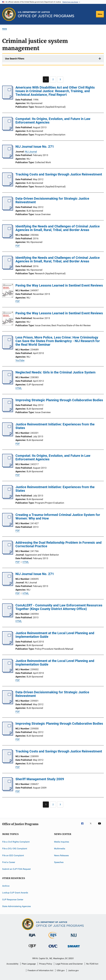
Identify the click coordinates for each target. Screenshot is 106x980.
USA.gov (61, 970)
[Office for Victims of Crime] (53, 948)
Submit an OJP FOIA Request (16, 869)
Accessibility (12, 964)
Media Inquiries (62, 842)
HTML (19, 388)
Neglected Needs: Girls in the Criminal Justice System (55, 372)
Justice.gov (73, 970)
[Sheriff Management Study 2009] (8, 790)
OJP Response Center (13, 899)
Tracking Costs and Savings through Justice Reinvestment (59, 174)
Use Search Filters (15, 59)
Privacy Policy (46, 964)
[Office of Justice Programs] (9, 14)
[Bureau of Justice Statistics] (53, 939)
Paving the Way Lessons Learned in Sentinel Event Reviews (59, 285)
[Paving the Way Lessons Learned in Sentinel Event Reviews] (8, 291)
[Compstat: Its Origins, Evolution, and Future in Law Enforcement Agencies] (8, 130)
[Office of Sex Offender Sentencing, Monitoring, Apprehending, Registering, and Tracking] (74, 948)
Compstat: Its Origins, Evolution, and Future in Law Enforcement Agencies (53, 121)
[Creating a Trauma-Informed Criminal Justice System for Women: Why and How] (8, 526)
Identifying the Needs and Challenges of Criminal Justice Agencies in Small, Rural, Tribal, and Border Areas (58, 228)
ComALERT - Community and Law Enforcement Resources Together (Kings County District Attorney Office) (59, 607)
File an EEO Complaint (13, 855)
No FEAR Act (92, 964)
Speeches (59, 862)
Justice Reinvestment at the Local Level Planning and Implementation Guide (55, 635)
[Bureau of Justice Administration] (32, 937)
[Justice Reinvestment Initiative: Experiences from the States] (8, 435)
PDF (18, 246)
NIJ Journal (31, 152)
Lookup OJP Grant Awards (15, 893)
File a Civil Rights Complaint (16, 842)
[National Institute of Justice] (74, 937)
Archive (6, 886)
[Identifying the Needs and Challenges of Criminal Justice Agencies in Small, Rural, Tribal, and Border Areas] (8, 238)
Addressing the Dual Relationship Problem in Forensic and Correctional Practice (59, 544)
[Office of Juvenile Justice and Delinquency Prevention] (32, 948)
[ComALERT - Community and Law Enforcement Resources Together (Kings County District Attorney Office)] (8, 616)
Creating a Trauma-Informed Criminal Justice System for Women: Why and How (58, 517)
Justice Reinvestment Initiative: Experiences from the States (55, 426)
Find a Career (9, 862)
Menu (100, 14)
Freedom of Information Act (40, 970)
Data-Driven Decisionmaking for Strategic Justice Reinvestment (52, 200)
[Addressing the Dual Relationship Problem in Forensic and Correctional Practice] (8, 554)
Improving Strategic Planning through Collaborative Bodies (59, 400)
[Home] (46, 14)
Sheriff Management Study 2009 (40, 779)
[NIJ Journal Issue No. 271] (8, 158)
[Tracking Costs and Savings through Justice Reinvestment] (8, 186)
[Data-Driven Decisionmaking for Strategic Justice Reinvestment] (8, 210)
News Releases (61, 855)
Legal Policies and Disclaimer (69, 964)
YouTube (20, 360)
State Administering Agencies (16, 906)
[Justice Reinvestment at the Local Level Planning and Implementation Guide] (8, 644)
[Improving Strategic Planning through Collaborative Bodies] (8, 411)
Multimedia (60, 849)
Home (5, 29)
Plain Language (29, 964)
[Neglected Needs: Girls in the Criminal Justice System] (8, 384)
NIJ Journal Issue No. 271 (35, 147)
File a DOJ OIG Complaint (15, 849)
